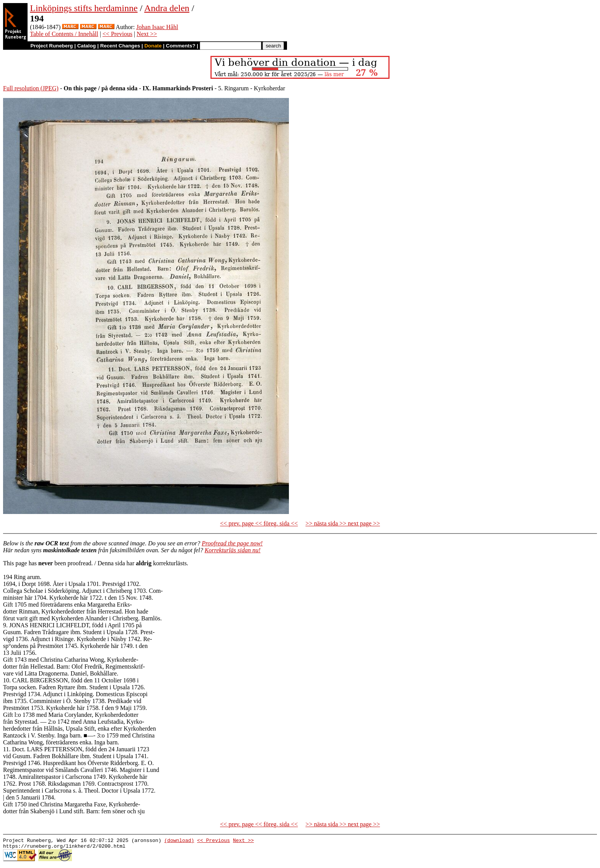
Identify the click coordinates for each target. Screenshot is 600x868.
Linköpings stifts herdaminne (84, 8)
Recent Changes (120, 46)
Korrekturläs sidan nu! (233, 550)
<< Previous (117, 34)
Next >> (147, 34)
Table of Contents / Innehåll (64, 34)
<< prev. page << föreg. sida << (259, 523)
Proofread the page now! (232, 543)
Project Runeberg (51, 46)
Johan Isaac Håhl (157, 27)
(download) (179, 841)
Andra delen (167, 8)
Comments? (181, 46)
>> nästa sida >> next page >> (343, 523)
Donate (153, 46)
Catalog (87, 46)
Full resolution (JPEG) (31, 88)
